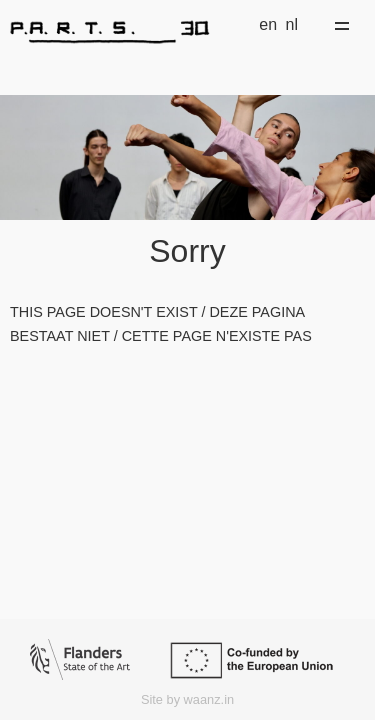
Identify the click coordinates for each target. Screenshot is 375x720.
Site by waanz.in (187, 699)
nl (292, 24)
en (268, 24)
